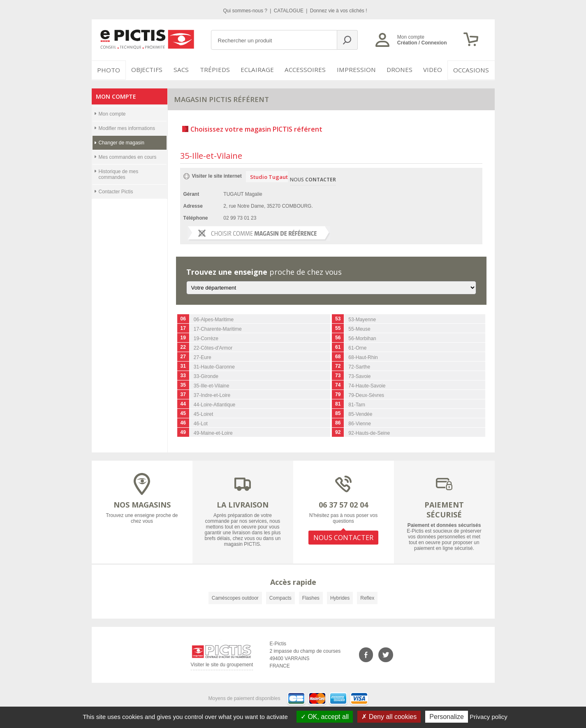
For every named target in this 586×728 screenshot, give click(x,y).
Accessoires (308, 70)
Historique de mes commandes (119, 174)
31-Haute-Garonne (214, 366)
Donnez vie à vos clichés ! (339, 11)
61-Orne (357, 348)
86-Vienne (360, 423)
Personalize (447, 717)
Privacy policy (489, 717)
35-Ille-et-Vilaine (212, 385)
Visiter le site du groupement (222, 665)
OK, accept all (325, 717)
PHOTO (108, 70)
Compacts (280, 597)
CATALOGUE (290, 11)
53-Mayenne (362, 319)
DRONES (399, 70)
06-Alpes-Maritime (214, 319)
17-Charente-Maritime (218, 329)
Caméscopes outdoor (235, 597)
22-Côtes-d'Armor (213, 348)
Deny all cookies (389, 717)
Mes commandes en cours (128, 156)
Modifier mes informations (127, 128)
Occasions (473, 70)
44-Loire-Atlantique (214, 404)
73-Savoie (359, 376)
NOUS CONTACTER (343, 536)
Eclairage (261, 70)
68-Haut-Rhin (363, 357)
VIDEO (433, 70)
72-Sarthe (359, 366)
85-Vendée (360, 414)
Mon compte (112, 113)
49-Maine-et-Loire (213, 433)
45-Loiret (203, 414)
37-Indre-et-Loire (212, 395)
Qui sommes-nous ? (246, 11)
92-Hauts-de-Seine (369, 433)
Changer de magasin (122, 142)
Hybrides (340, 597)
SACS (183, 70)
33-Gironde (206, 376)
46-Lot (201, 423)
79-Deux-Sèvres (366, 395)
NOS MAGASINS (142, 504)
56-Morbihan (362, 338)
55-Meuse (359, 329)
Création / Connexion (422, 43)
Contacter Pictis (116, 191)
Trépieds (220, 70)
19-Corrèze (206, 338)
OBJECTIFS (146, 70)
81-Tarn (357, 404)
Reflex (367, 597)
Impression (357, 70)
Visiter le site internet (217, 175)
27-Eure (203, 357)
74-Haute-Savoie (367, 385)
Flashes (311, 597)
